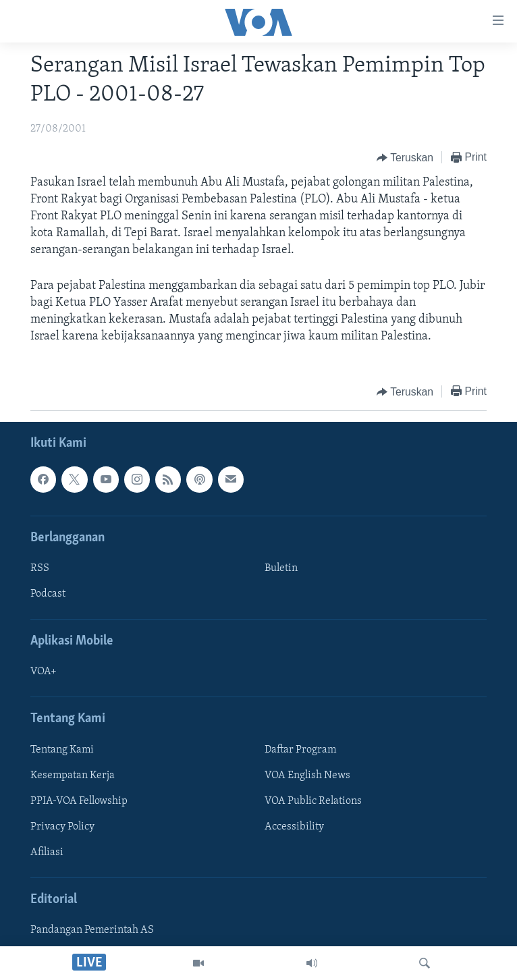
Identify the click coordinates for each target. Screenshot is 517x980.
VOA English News (307, 775)
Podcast (48, 594)
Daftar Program (300, 750)
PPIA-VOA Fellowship (79, 801)
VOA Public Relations (313, 801)
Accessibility (294, 827)
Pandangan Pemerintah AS (92, 931)
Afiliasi (47, 852)
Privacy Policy (62, 827)
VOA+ (44, 672)
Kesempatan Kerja (73, 775)
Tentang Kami (62, 750)
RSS (40, 568)
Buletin (281, 568)
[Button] (405, 158)
